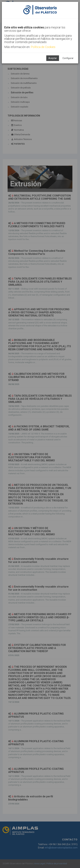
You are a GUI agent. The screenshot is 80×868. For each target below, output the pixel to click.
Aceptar (53, 58)
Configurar (68, 58)
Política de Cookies (43, 47)
